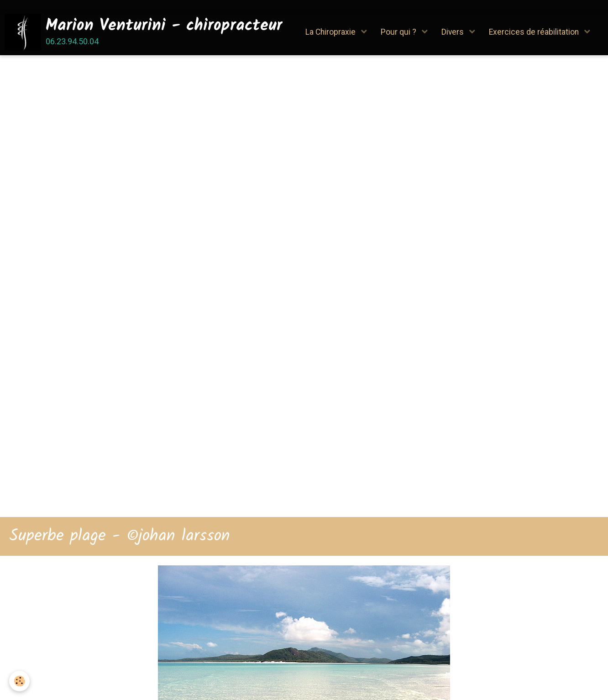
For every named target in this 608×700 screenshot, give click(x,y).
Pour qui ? (399, 32)
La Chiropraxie (331, 32)
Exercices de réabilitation (535, 32)
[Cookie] (19, 681)
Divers (453, 32)
